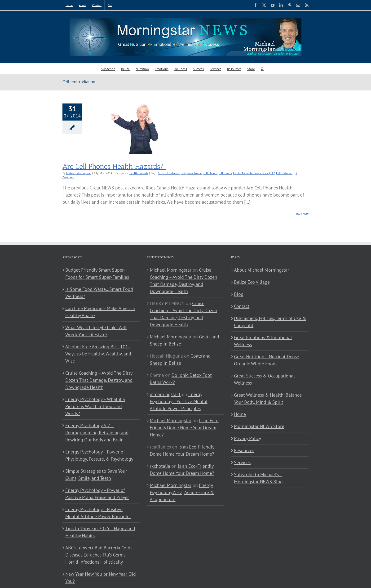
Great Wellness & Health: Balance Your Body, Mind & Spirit (268, 399)
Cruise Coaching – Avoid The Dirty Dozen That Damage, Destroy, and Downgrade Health (99, 380)
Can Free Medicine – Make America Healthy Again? (100, 312)
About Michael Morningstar (262, 270)
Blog (239, 294)
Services (242, 462)
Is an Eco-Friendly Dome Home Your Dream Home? (184, 428)
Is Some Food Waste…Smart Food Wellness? (99, 293)
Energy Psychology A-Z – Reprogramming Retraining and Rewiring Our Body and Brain (97, 433)
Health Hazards (139, 173)
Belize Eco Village (252, 282)
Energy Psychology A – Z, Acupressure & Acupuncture (182, 492)
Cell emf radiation (169, 173)
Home (240, 414)
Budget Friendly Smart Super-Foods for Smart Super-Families (97, 274)
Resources (244, 450)
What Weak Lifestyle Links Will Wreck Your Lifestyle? (96, 331)
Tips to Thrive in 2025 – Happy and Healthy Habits (100, 532)
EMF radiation (284, 173)
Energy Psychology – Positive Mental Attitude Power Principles (98, 513)
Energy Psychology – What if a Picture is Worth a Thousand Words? (95, 406)
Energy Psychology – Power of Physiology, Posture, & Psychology (99, 455)
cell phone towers (192, 173)
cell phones (210, 173)
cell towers (225, 173)
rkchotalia (160, 466)
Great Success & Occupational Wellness (264, 379)
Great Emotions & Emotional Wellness (263, 341)
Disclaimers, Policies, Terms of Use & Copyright (270, 322)
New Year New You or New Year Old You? (101, 578)
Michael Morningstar (79, 173)
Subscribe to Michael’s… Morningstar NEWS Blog (258, 478)
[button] (262, 69)
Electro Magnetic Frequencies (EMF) (254, 173)
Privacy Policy (247, 438)
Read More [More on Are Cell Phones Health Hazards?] (302, 213)
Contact (242, 306)
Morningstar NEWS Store (259, 426)
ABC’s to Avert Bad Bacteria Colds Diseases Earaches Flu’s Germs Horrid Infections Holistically (99, 555)
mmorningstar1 (165, 394)
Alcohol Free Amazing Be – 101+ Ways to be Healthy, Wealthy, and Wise (98, 354)
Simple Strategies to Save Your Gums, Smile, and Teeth (96, 475)
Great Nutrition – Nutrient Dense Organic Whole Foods (267, 360)
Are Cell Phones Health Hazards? (114, 166)
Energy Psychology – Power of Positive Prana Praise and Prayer (97, 494)
